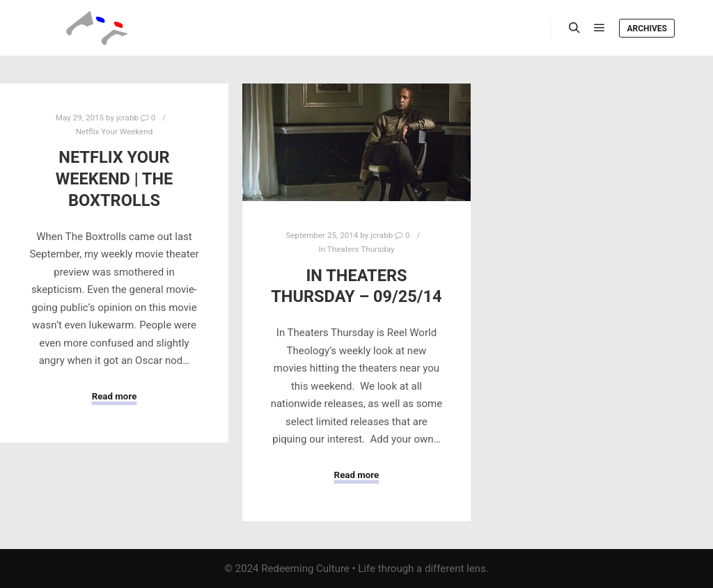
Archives (647, 29)
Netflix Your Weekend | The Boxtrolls (115, 178)
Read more (115, 396)
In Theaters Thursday (357, 249)
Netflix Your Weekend (115, 132)
